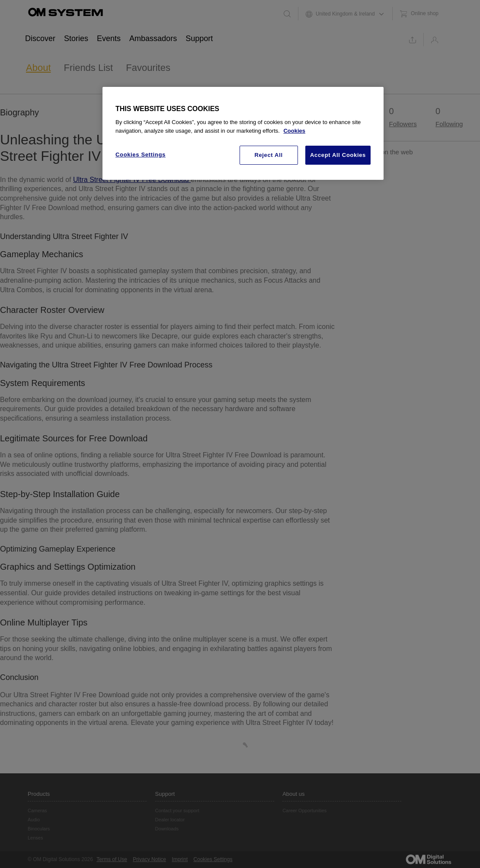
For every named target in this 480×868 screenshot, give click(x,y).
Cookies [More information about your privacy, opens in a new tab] (294, 131)
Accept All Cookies (338, 155)
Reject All (268, 155)
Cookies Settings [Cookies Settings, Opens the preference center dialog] (141, 155)
